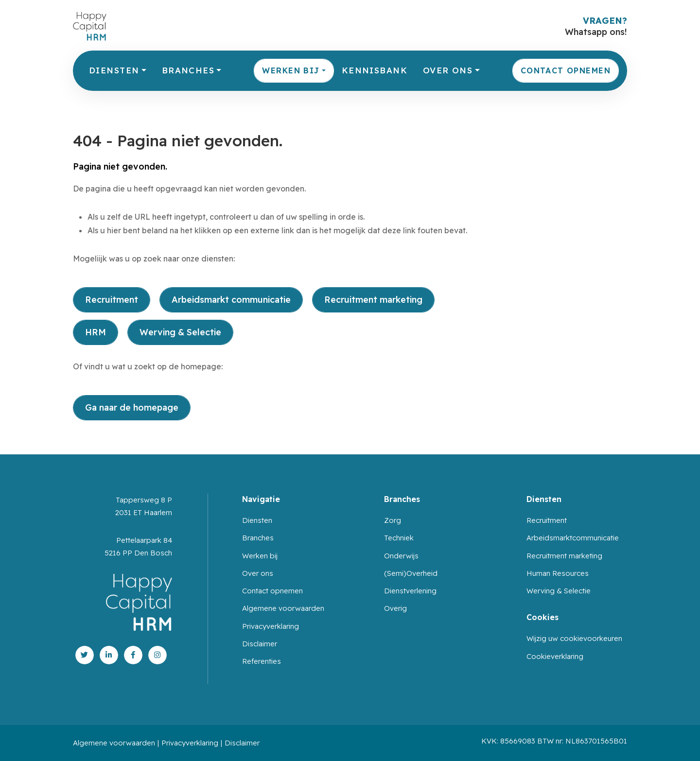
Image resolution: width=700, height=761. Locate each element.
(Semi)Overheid (411, 573)
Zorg (393, 520)
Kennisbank (375, 70)
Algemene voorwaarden (283, 608)
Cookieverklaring (555, 656)
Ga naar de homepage (132, 407)
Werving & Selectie (180, 332)
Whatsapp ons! (596, 32)
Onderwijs (401, 556)
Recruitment (112, 300)
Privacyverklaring (271, 626)
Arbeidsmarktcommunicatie (573, 538)
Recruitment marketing (373, 300)
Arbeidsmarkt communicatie (231, 300)
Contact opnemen (566, 70)
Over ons (448, 70)
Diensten (114, 70)
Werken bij (291, 70)
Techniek (399, 538)
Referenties (262, 661)
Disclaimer (260, 644)
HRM (96, 332)
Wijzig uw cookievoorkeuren (574, 638)
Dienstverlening (410, 591)
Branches (188, 70)
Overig (395, 608)
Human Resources (558, 573)
